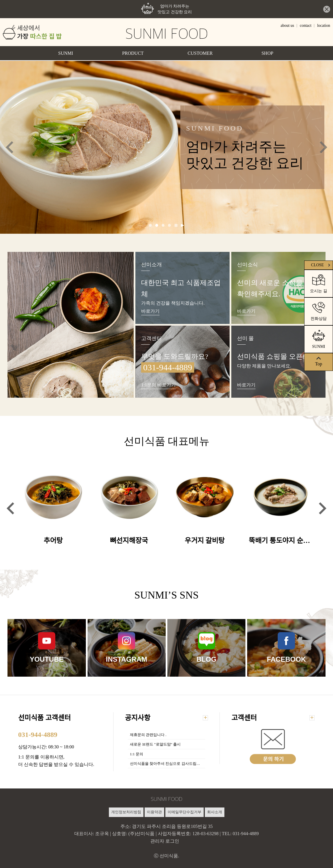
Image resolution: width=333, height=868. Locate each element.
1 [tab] (150, 225)
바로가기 (150, 311)
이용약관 (154, 812)
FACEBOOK (286, 659)
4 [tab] (169, 225)
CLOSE (321, 265)
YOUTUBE (47, 659)
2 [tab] (157, 225)
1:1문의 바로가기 (158, 385)
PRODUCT (133, 53)
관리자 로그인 (165, 841)
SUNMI (66, 53)
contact (306, 26)
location (324, 26)
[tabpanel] (166, 147)
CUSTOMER (200, 53)
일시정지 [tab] (176, 225)
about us (287, 26)
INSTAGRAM (126, 659)
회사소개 (215, 812)
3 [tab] (163, 225)
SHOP (267, 53)
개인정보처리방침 (126, 812)
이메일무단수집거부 (185, 812)
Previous (10, 147)
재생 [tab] (182, 225)
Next (323, 147)
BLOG (206, 659)
